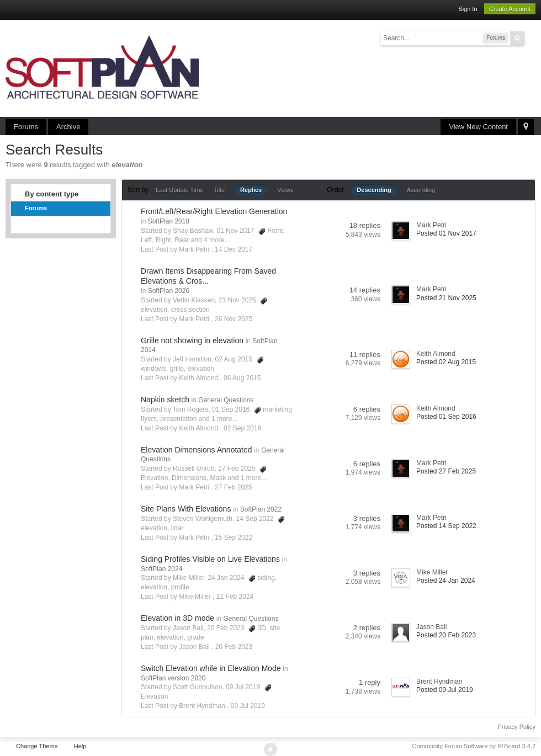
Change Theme (37, 746)
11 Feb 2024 (235, 597)
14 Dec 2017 (234, 249)
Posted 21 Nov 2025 (446, 298)
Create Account (510, 9)
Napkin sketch (165, 400)
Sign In (468, 9)
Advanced (531, 38)
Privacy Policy (517, 727)
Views (285, 190)
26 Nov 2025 (234, 319)
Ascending (421, 190)
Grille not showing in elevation (192, 340)
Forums (26, 127)
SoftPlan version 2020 (173, 678)
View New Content (478, 127)
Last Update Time (179, 190)
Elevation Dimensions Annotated (197, 450)
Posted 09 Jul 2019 (445, 690)
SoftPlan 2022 (261, 509)
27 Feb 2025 (233, 487)
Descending (374, 190)
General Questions (226, 400)
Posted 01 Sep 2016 (446, 417)
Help (80, 746)
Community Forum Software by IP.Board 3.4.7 (474, 746)
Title (219, 190)
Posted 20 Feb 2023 (446, 635)
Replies (251, 190)
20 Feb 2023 (234, 647)
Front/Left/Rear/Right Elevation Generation (214, 211)
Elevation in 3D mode (177, 618)
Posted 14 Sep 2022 (446, 526)
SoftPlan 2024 (161, 569)
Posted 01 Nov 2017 (446, 233)
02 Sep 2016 (242, 428)
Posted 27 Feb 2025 (446, 471)
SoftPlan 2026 (169, 291)
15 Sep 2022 (234, 537)
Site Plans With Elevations (186, 509)
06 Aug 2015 (242, 378)
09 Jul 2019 (248, 706)
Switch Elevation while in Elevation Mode (211, 668)
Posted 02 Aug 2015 (446, 362)
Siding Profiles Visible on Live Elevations (210, 559)
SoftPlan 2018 (169, 221)
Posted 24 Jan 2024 (446, 581)
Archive (68, 127)
